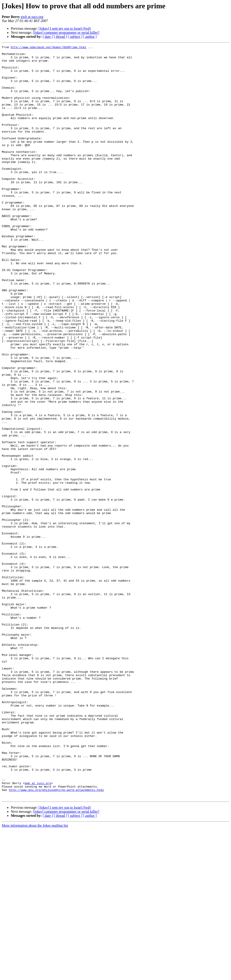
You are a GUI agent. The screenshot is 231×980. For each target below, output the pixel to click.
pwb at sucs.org (32, 17)
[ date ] (48, 37)
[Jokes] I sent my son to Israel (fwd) (65, 28)
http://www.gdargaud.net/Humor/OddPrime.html (48, 48)
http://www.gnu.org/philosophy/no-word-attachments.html (56, 939)
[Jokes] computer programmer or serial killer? (66, 33)
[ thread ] (60, 37)
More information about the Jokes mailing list (35, 976)
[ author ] (90, 37)
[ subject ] (75, 37)
